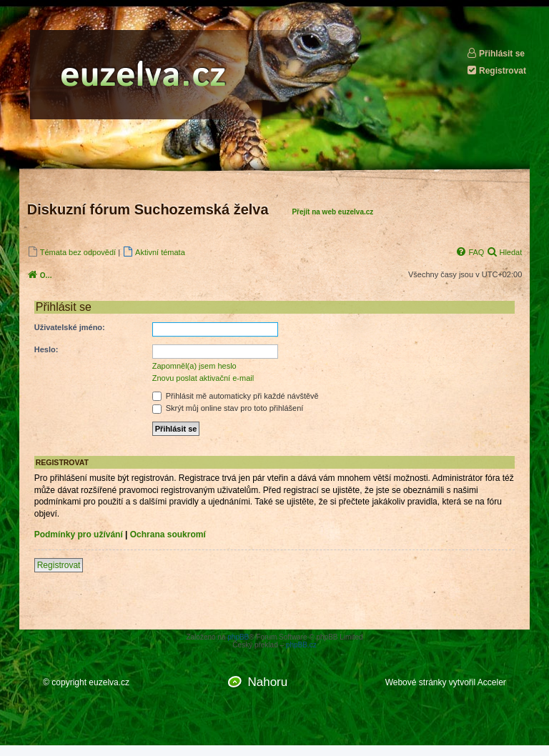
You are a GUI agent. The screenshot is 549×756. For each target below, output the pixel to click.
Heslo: (46, 349)
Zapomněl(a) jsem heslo (194, 366)
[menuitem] (71, 252)
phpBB (238, 637)
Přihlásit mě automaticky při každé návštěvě (236, 396)
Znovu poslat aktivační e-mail (203, 378)
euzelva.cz (109, 682)
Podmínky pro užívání (79, 534)
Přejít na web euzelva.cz (332, 212)
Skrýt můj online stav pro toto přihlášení (228, 408)
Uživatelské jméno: (70, 327)
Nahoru (267, 682)
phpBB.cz (301, 645)
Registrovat (496, 70)
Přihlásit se (495, 53)
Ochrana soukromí (168, 534)
